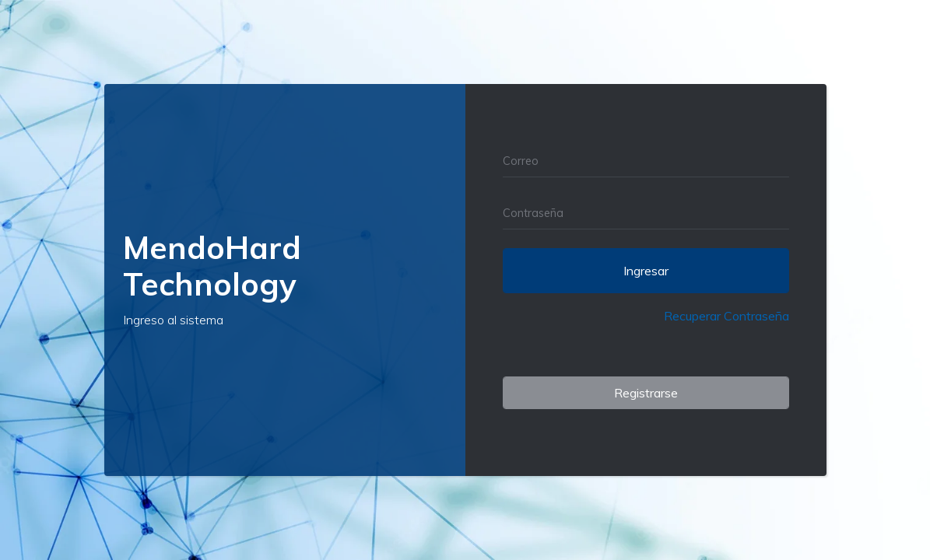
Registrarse (646, 393)
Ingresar (646, 271)
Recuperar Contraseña (726, 316)
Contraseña (533, 213)
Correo (521, 161)
